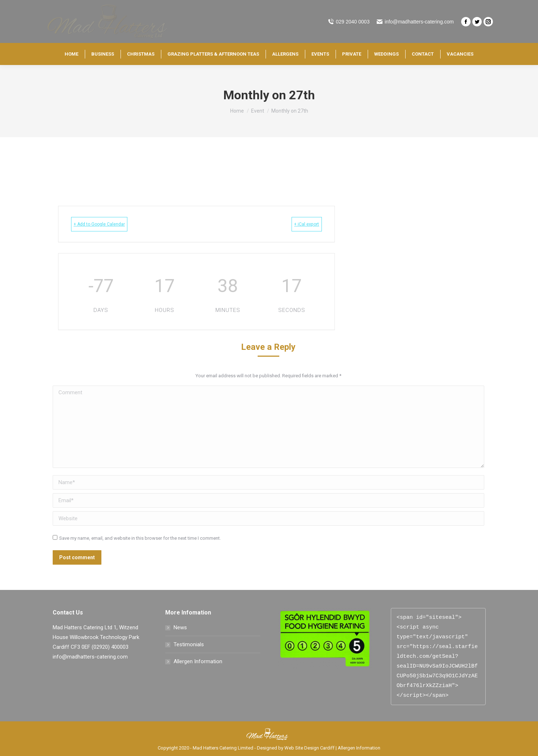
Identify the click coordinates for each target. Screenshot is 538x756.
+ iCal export (296, 224)
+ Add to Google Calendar (111, 224)
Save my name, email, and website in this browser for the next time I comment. (140, 538)
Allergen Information (198, 661)
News (180, 627)
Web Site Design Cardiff (309, 748)
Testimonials (189, 644)
